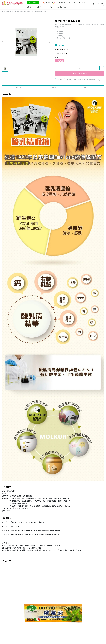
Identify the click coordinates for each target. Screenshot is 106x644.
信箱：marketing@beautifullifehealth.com (16, 629)
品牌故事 (4, 619)
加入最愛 (60, 80)
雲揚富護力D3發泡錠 (79, 596)
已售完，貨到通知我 (80, 73)
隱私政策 (29, 619)
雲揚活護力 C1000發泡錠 (48, 596)
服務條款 (38, 619)
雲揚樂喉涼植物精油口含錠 (16, 596)
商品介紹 (19, 88)
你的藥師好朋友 (62, 7)
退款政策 (21, 619)
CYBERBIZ (49, 639)
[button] (50, 42)
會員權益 (46, 619)
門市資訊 (13, 619)
